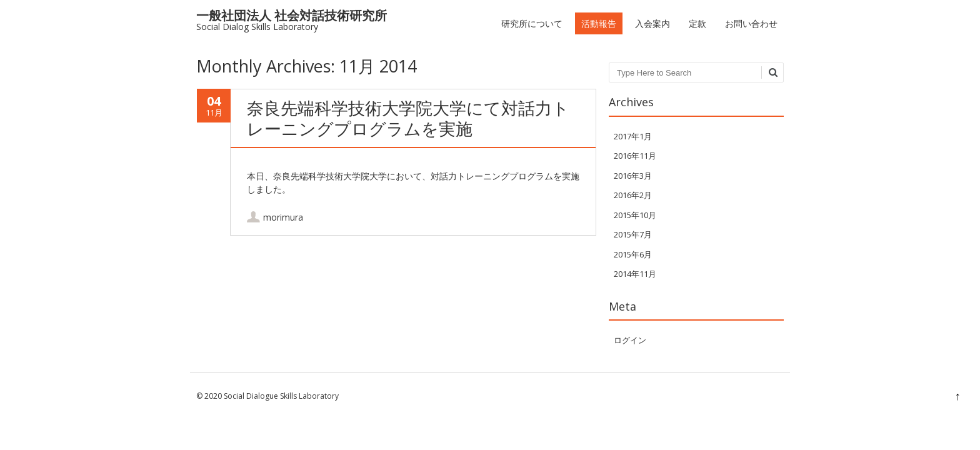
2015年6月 (633, 254)
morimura (283, 217)
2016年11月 (635, 156)
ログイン (630, 340)
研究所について (532, 23)
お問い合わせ (751, 23)
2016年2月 (633, 195)
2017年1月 (633, 136)
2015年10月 (635, 215)
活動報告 (599, 23)
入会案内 (652, 23)
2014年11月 (635, 274)
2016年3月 (633, 176)
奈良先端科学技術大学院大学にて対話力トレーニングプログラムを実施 (408, 118)
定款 (697, 23)
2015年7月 (633, 234)
